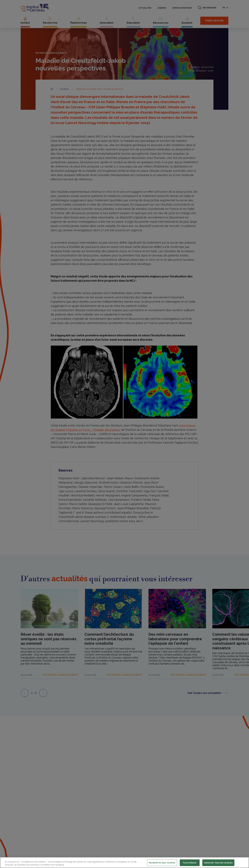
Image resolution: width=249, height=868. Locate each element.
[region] (124, 863)
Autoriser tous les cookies (218, 863)
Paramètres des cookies (162, 863)
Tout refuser (190, 863)
